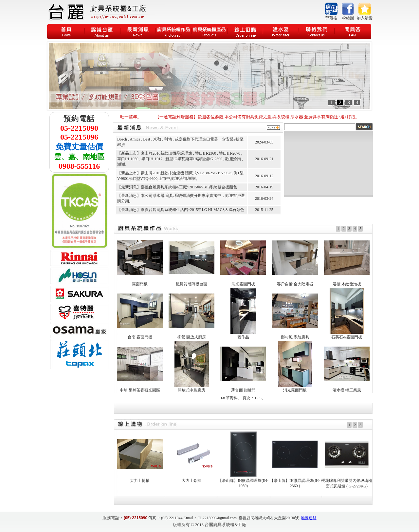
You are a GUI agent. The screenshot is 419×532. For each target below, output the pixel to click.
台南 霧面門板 (140, 337)
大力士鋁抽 (191, 481)
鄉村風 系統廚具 (295, 337)
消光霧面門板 (243, 284)
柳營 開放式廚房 (192, 337)
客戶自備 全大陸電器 (295, 284)
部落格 (331, 18)
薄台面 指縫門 (243, 390)
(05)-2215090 (136, 518)
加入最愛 (365, 18)
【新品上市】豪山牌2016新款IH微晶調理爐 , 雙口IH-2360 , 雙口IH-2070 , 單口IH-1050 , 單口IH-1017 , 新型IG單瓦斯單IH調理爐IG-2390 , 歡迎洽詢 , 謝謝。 (180, 159)
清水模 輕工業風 (347, 390)
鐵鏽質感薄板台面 (191, 284)
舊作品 (243, 337)
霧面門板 (140, 284)
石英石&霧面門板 (346, 337)
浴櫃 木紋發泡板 (347, 284)
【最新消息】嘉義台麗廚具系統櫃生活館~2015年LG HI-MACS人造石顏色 (181, 210)
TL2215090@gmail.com (217, 518)
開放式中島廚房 (191, 390)
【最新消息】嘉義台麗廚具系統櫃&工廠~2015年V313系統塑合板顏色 (177, 187)
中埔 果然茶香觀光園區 (140, 390)
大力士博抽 (140, 481)
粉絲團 (348, 18)
